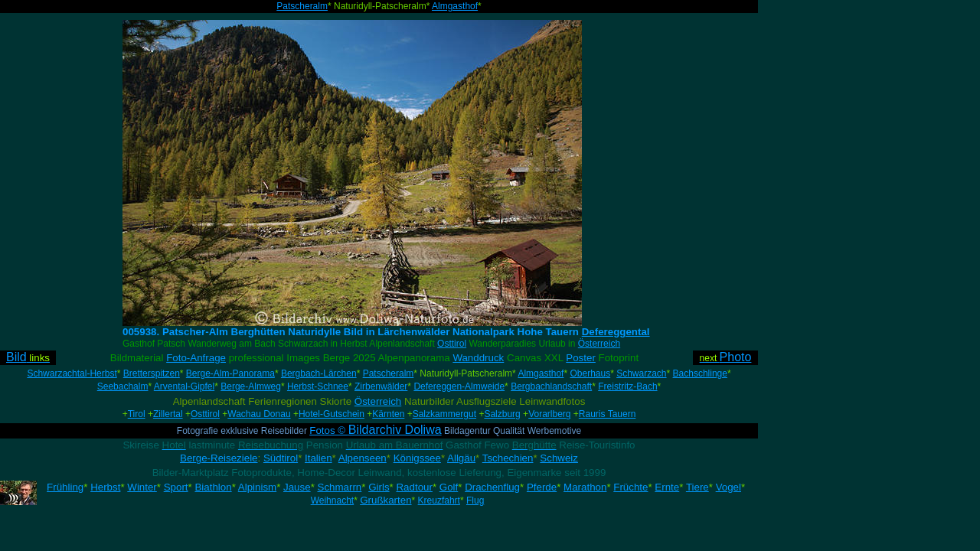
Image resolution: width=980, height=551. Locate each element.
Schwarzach (641, 373)
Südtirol (281, 458)
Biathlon (213, 487)
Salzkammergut (444, 414)
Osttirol (452, 344)
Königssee (417, 458)
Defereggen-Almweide (459, 386)
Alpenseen (363, 458)
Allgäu (461, 458)
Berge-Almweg (251, 386)
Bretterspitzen (152, 373)
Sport (176, 487)
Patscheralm (302, 6)
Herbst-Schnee (318, 386)
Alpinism (257, 487)
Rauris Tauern (607, 414)
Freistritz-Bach (627, 386)
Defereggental (616, 332)
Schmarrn (340, 487)
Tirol (137, 414)
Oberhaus (590, 373)
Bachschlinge (700, 373)
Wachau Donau (259, 414)
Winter (142, 487)
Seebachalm (123, 386)
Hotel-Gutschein (332, 414)
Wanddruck (478, 358)
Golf (449, 487)
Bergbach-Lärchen (319, 373)
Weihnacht (332, 500)
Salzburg (502, 414)
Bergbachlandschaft (551, 386)
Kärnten (388, 414)
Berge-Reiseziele (219, 458)
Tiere (697, 487)
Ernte (667, 487)
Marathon (585, 487)
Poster (581, 358)
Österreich (599, 344)
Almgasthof (455, 6)
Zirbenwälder (381, 386)
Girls (379, 487)
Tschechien (508, 458)
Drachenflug (492, 487)
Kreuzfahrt (439, 500)
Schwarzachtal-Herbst (72, 373)
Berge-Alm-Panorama (230, 373)
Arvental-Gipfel (184, 386)
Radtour (414, 487)
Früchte (630, 487)
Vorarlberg (549, 414)
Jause (297, 487)
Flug (475, 500)
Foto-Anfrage (196, 358)
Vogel (728, 487)
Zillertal (168, 414)
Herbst (105, 487)
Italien (318, 458)
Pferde (542, 487)
